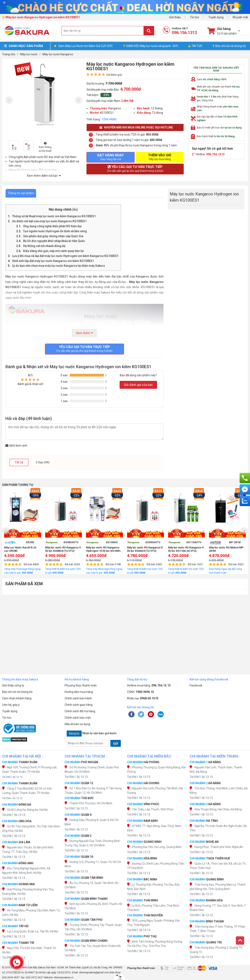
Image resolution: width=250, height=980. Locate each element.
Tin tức (195, 17)
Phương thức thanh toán (81, 685)
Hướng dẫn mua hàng (79, 692)
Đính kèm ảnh (16, 446)
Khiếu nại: (143, 698)
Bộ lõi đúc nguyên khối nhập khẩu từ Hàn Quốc (54, 241)
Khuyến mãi (240, 17)
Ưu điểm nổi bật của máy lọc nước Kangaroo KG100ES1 (49, 221)
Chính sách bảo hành (78, 698)
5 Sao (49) (43, 462)
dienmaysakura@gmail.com (94, 973)
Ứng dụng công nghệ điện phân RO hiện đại (52, 226)
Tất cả (19, 462)
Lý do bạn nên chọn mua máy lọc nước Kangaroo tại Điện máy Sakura (58, 266)
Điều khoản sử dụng (77, 724)
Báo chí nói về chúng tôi (229, 46)
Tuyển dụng (216, 17)
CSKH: (141, 692)
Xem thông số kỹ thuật (45, 147)
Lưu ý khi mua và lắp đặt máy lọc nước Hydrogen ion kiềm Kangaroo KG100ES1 (65, 256)
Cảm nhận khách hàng (17, 698)
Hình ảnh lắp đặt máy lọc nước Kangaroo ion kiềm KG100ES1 (53, 261)
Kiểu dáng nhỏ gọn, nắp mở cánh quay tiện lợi (53, 251)
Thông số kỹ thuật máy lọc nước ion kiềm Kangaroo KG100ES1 (54, 216)
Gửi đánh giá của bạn (138, 385)
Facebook (196, 685)
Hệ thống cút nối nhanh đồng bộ (44, 246)
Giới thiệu (175, 17)
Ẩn (75, 210)
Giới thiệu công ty (13, 685)
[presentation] (9, 100)
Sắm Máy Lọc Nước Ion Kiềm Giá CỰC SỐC (86, 46)
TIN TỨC (195, 46)
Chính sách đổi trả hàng (80, 711)
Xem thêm (84, 333)
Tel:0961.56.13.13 (12, 777)
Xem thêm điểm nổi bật (42, 176)
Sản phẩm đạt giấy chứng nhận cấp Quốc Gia (53, 236)
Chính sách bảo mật (78, 718)
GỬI (116, 744)
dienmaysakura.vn (64, 978)
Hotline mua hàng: (149, 685)
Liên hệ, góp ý (11, 705)
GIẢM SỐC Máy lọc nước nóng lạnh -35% (151, 46)
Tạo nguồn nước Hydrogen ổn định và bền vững (55, 231)
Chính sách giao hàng (79, 705)
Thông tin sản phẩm (21, 193)
